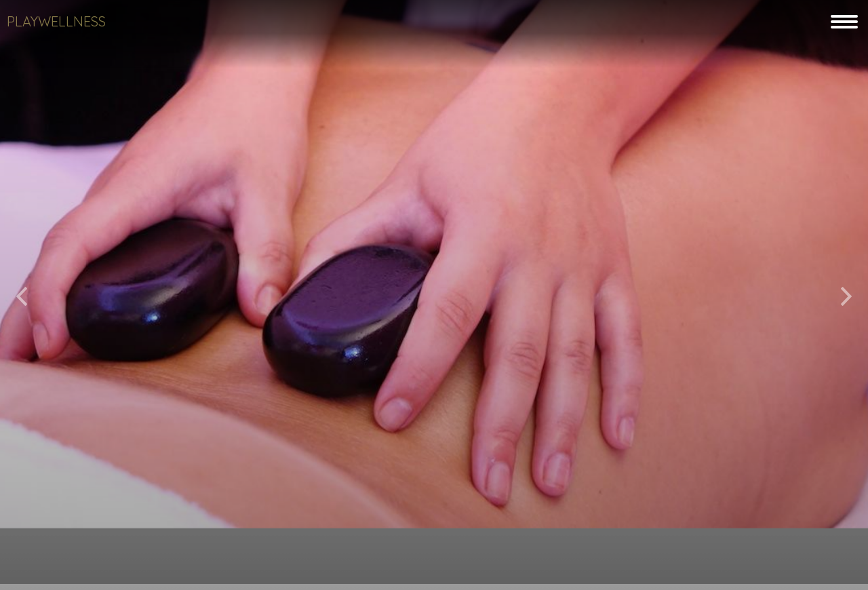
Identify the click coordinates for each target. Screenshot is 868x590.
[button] (22, 291)
